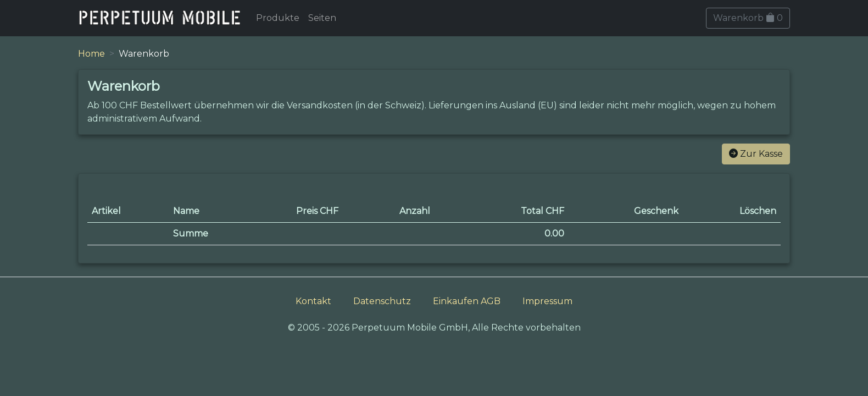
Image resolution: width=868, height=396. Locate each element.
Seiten (322, 18)
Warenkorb (748, 18)
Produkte (278, 18)
